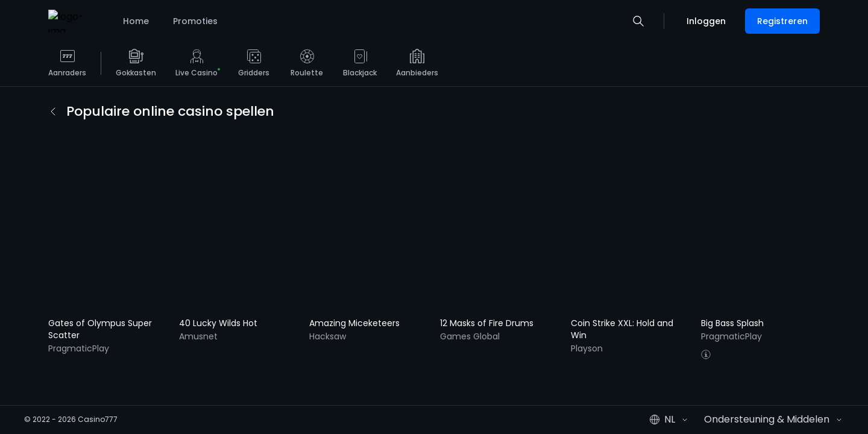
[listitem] (67, 68)
